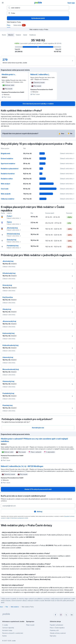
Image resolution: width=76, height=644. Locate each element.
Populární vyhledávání (56, 625)
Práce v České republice (57, 628)
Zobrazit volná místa (67, 153)
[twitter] (66, 615)
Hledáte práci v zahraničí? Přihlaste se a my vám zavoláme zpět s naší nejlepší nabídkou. (11, 75)
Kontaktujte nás (38, 428)
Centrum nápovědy (8, 628)
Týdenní (18, 35)
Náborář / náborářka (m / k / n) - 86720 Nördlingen (40, 75)
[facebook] (55, 615)
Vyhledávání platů (38, 18)
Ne (70, 134)
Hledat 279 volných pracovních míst (38, 489)
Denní (25, 35)
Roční (4, 35)
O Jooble (5, 625)
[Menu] (3, 3)
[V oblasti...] (38, 13)
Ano (61, 134)
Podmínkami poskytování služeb (19, 518)
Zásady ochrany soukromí (58, 633)
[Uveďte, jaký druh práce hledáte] (38, 8)
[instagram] (61, 615)
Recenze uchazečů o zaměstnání (13, 633)
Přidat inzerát (30, 625)
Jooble (14, 641)
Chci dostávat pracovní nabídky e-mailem (38, 104)
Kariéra (4, 636)
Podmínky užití (54, 630)
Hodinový (33, 35)
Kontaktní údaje (7, 630)
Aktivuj (38, 512)
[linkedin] (72, 615)
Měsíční (11, 35)
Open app (71, 3)
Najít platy (53, 636)
